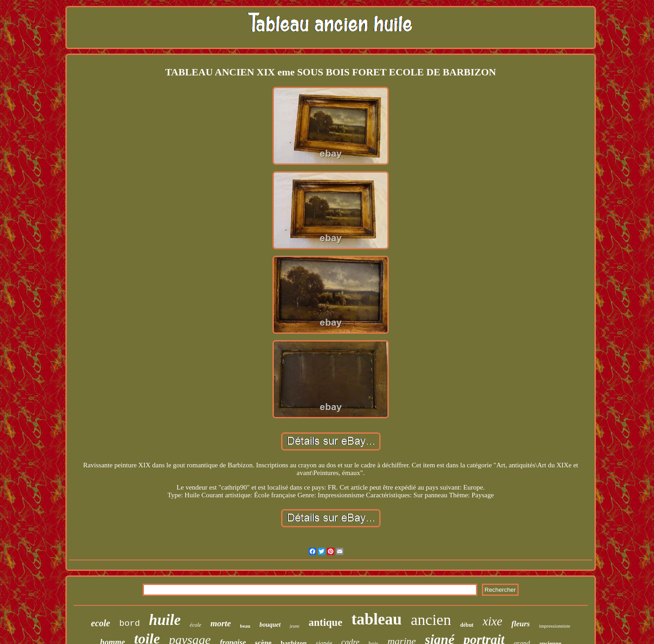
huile (165, 620)
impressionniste (555, 626)
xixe (493, 621)
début (467, 625)
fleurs (521, 624)
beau (245, 626)
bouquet (270, 625)
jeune (295, 626)
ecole (100, 623)
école (196, 625)
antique (325, 622)
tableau (377, 619)
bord (130, 624)
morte (220, 623)
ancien (431, 620)
